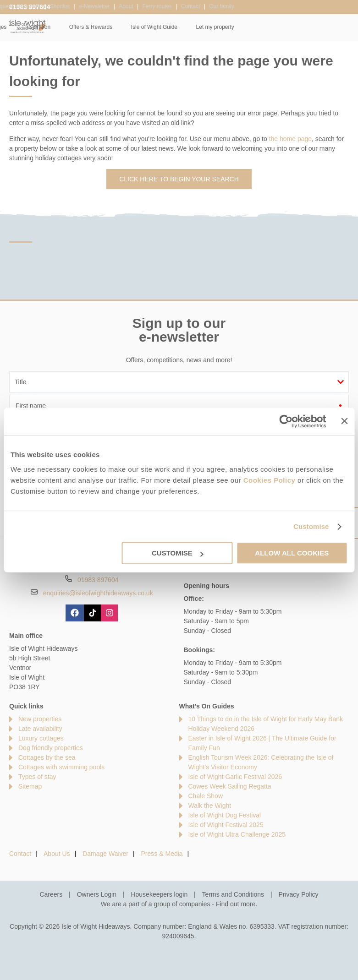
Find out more (236, 904)
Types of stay (37, 777)
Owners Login (97, 894)
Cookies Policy (270, 480)
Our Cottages (105, 27)
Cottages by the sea (47, 757)
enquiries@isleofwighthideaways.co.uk (98, 593)
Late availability (40, 729)
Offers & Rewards (205, 27)
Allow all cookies (292, 553)
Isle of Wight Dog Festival (225, 815)
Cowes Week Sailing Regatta (230, 786)
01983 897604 (30, 7)
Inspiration (152, 27)
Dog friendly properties (51, 748)
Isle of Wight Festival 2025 (226, 825)
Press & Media (162, 854)
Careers (51, 894)
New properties (40, 719)
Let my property (329, 27)
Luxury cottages (41, 738)
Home (62, 27)
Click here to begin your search (179, 179)
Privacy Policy (298, 894)
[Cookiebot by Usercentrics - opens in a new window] (286, 421)
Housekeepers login (159, 894)
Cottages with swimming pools (61, 767)
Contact (20, 854)
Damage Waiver (105, 854)
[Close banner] (344, 421)
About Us (57, 854)
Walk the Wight (210, 806)
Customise (311, 526)
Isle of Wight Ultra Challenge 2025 (237, 834)
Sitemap (30, 786)
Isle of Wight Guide (269, 27)
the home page (290, 139)
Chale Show (206, 796)
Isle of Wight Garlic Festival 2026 (235, 777)
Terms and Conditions (233, 894)
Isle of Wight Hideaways (28, 26)
